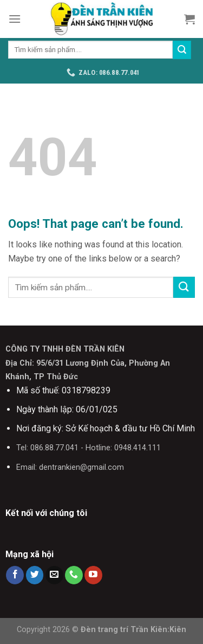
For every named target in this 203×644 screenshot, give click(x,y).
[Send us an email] (54, 575)
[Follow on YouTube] (93, 575)
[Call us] (74, 575)
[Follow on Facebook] (15, 575)
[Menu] (15, 19)
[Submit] (182, 50)
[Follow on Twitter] (35, 575)
